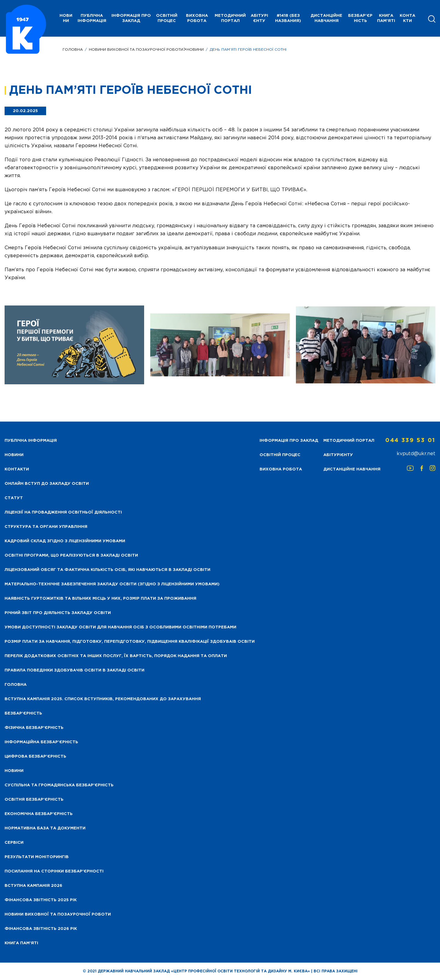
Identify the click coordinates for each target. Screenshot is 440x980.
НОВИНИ (66, 18)
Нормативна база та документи (45, 828)
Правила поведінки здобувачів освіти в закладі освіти (75, 670)
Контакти (407, 18)
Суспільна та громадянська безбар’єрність (59, 785)
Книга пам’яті (386, 18)
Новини (195, 50)
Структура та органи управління (46, 527)
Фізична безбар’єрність (34, 728)
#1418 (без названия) (288, 18)
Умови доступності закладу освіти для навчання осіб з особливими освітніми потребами (120, 627)
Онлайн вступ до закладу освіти (47, 484)
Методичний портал (230, 18)
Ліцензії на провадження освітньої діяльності (63, 512)
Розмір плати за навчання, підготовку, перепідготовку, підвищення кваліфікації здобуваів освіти (130, 642)
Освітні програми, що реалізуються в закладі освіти (71, 556)
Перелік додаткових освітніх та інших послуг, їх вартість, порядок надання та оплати (116, 656)
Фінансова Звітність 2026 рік (41, 929)
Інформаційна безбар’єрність (41, 742)
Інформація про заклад (131, 18)
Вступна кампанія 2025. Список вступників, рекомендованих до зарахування (103, 699)
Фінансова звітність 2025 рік (41, 900)
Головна (73, 50)
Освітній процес (167, 18)
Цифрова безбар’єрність (35, 757)
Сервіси (14, 843)
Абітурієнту (259, 18)
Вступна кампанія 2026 (33, 886)
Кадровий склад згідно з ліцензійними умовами (65, 541)
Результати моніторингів (37, 857)
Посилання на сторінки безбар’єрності (54, 871)
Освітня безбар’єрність (34, 800)
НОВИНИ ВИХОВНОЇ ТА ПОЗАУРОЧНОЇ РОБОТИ (136, 50)
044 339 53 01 (410, 441)
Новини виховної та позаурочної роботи (58, 914)
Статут (14, 498)
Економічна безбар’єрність (39, 814)
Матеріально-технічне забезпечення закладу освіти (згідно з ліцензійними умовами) (112, 584)
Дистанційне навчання (326, 18)
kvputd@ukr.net (416, 454)
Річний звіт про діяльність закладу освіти (58, 613)
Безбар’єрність (360, 18)
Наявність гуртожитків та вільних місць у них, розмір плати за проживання (100, 599)
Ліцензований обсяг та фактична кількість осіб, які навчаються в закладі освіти (107, 570)
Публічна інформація (92, 18)
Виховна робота (197, 18)
